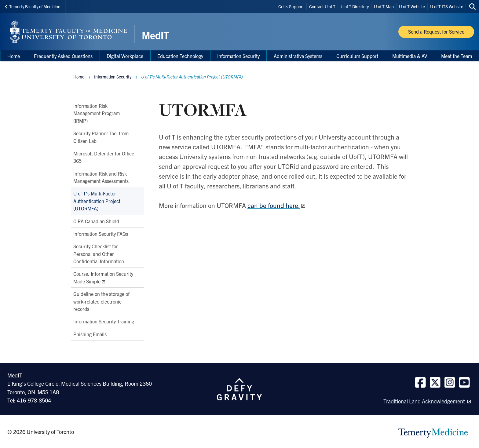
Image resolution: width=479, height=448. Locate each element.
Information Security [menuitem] (238, 56)
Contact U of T (322, 6)
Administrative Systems (298, 56)
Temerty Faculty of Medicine (33, 6)
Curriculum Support (357, 56)
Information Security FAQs (101, 234)
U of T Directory (355, 6)
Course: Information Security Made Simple (103, 278)
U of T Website (412, 6)
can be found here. (274, 205)
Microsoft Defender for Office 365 (104, 157)
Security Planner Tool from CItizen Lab (101, 137)
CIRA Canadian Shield (96, 221)
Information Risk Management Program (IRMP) (97, 113)
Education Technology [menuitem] (180, 56)
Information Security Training (104, 322)
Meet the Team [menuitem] (457, 56)
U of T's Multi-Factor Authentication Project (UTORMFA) (97, 201)
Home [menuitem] (14, 56)
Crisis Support (291, 6)
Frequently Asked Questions (63, 56)
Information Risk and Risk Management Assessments (101, 177)
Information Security (113, 77)
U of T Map (384, 6)
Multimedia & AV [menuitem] (410, 56)
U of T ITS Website (447, 6)
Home (79, 77)
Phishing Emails (90, 334)
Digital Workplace (125, 56)
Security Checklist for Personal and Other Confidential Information (99, 254)
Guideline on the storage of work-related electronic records (101, 301)
